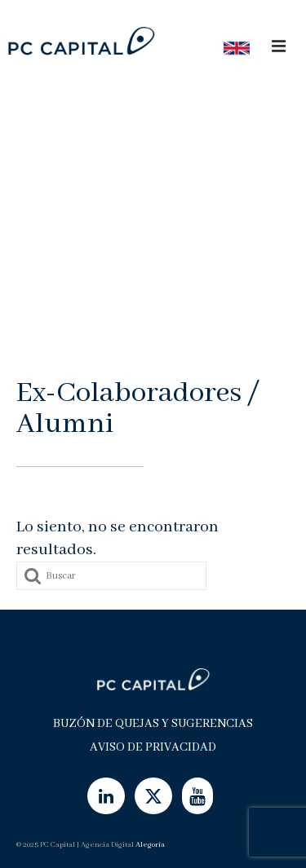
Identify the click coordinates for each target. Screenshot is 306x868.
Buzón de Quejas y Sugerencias (153, 724)
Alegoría (150, 845)
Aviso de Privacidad (153, 747)
